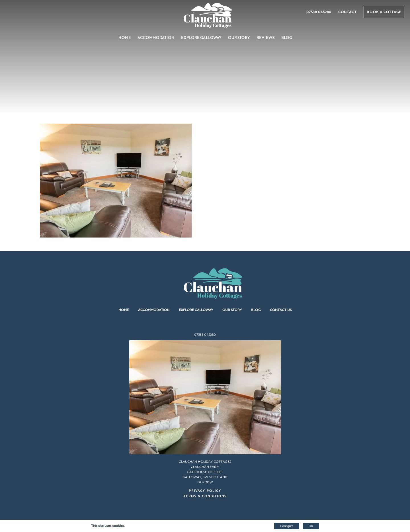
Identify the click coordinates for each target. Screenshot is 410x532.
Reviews (266, 38)
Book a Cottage (384, 12)
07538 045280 (319, 12)
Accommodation (156, 38)
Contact (348, 12)
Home (125, 38)
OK (311, 526)
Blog (287, 38)
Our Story (239, 38)
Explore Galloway (201, 38)
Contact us (281, 310)
